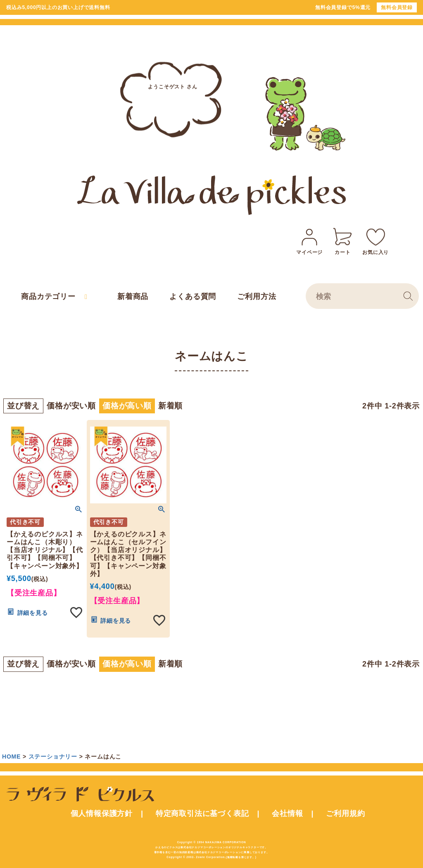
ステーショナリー (53, 757)
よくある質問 (193, 296)
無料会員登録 (397, 7)
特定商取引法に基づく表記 (202, 813)
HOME (11, 757)
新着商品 (133, 296)
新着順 (170, 406)
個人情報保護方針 (102, 813)
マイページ (309, 240)
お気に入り (375, 240)
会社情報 (287, 813)
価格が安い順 (71, 406)
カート (342, 240)
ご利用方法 (257, 296)
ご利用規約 (345, 813)
